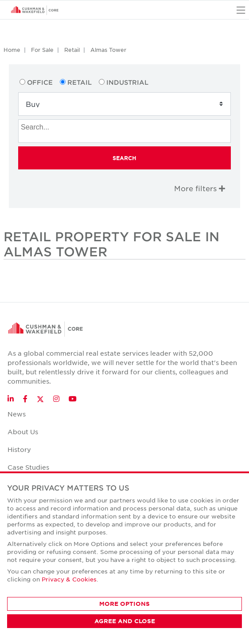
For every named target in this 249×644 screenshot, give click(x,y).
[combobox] (124, 131)
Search (124, 158)
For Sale (42, 50)
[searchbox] (126, 126)
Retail (72, 50)
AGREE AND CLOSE (125, 621)
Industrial (127, 82)
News (17, 414)
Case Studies (28, 467)
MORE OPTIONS (124, 604)
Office (40, 82)
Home (12, 50)
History (19, 449)
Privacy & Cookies (69, 579)
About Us (23, 432)
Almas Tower (108, 50)
